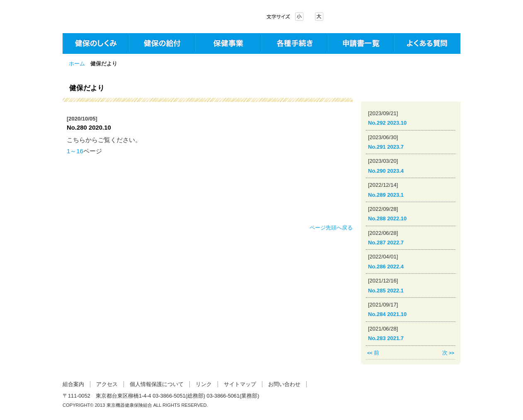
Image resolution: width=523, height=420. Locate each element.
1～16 (75, 151)
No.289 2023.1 (386, 195)
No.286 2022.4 (386, 267)
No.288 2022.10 (387, 218)
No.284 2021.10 (387, 314)
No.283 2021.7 (386, 338)
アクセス (107, 384)
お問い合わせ (284, 384)
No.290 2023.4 (386, 171)
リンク (204, 384)
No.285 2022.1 (386, 291)
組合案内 (73, 384)
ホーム (77, 64)
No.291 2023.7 (386, 147)
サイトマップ (240, 384)
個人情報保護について (157, 384)
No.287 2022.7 (386, 243)
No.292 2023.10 (387, 123)
